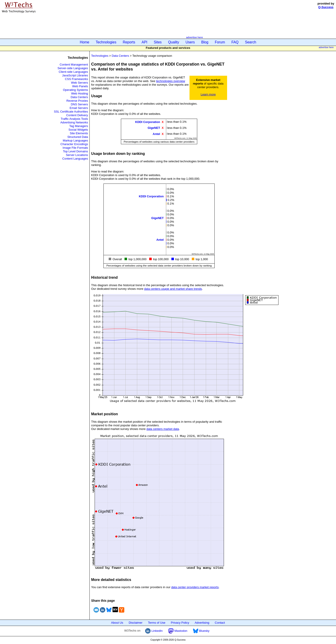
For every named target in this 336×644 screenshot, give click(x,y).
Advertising (202, 623)
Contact (220, 623)
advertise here (194, 37)
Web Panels (80, 86)
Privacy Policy (180, 623)
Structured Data (78, 137)
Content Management (74, 65)
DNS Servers (79, 104)
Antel (156, 134)
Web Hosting (79, 93)
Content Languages (75, 159)
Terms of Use (157, 623)
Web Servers (80, 83)
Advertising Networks (74, 122)
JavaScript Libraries (75, 75)
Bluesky (201, 631)
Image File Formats (75, 148)
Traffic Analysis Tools (74, 119)
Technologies (106, 42)
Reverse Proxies (77, 101)
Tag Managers (79, 126)
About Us (117, 623)
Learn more (208, 94)
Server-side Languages (73, 68)
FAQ (235, 42)
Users (190, 42)
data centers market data (163, 429)
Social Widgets (78, 130)
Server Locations (77, 155)
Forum (220, 42)
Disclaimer (136, 623)
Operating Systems (76, 90)
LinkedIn (154, 631)
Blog (205, 42)
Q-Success (326, 7)
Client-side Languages (73, 72)
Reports (129, 42)
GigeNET (154, 128)
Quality (174, 42)
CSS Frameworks (77, 79)
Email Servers (79, 108)
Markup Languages (75, 140)
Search (251, 42)
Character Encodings (74, 144)
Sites (158, 42)
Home (85, 42)
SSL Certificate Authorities (71, 112)
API (145, 42)
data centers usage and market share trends (173, 289)
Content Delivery (77, 115)
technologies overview (170, 81)
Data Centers (79, 97)
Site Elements (79, 133)
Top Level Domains (76, 151)
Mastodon (178, 631)
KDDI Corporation (148, 122)
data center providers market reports (195, 587)
